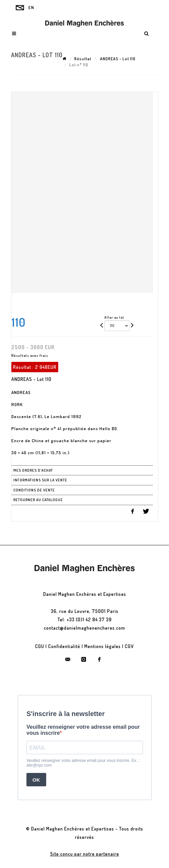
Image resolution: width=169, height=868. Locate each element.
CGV (129, 646)
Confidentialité (64, 646)
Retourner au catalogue (38, 500)
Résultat (83, 59)
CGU (40, 646)
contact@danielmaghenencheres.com (84, 628)
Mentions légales (103, 646)
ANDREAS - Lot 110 (117, 59)
